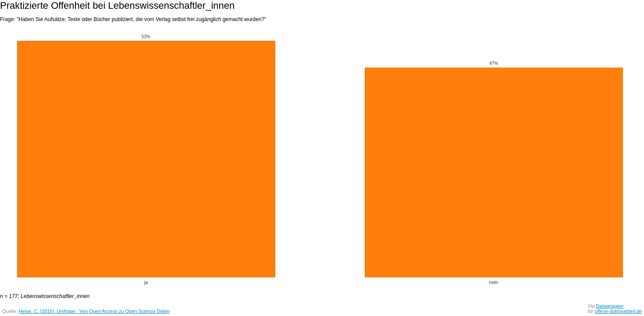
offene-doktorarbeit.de (618, 311)
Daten (163, 311)
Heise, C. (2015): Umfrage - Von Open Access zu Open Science (88, 311)
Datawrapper (610, 306)
